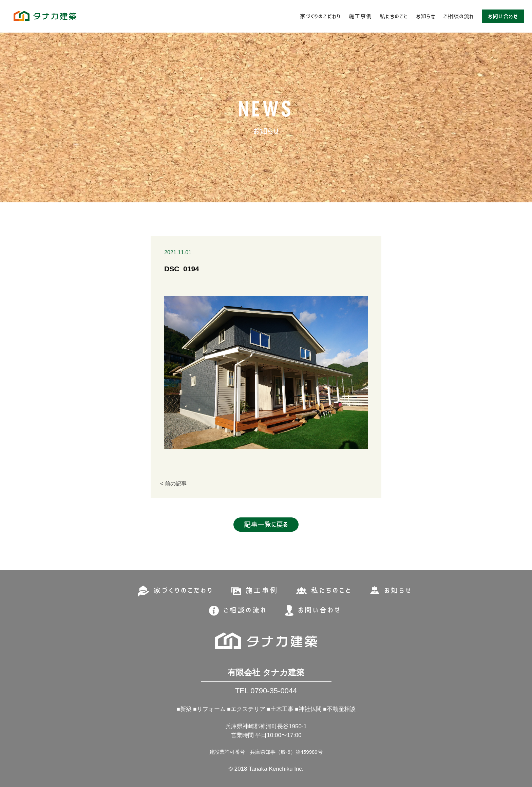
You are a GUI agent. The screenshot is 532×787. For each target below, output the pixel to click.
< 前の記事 (173, 484)
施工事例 (360, 16)
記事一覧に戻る (266, 525)
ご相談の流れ (458, 16)
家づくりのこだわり (320, 16)
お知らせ (425, 16)
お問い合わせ (503, 16)
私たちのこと (394, 16)
